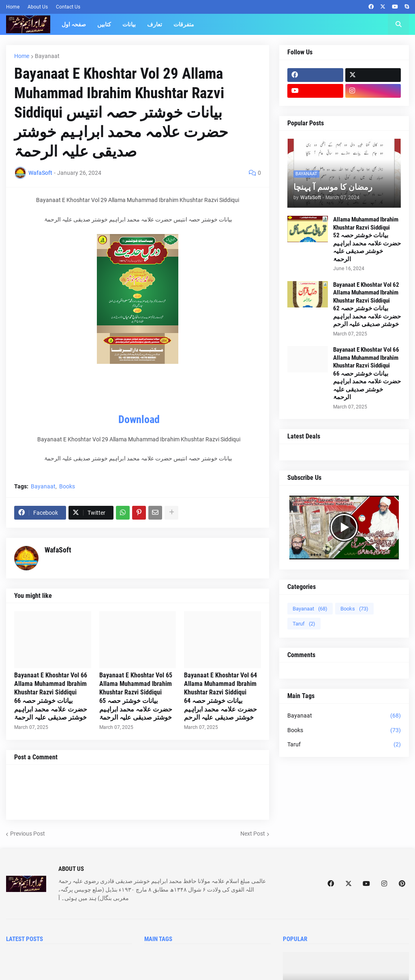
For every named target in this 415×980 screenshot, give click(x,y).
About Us (38, 7)
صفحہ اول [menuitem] (74, 24)
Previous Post (28, 834)
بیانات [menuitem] (129, 24)
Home (13, 7)
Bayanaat (47, 56)
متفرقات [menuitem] (184, 24)
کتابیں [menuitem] (104, 24)
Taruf (304, 624)
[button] (398, 24)
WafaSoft (58, 550)
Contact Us (68, 7)
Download (139, 419)
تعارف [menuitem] (155, 24)
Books (67, 486)
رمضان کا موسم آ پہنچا (333, 187)
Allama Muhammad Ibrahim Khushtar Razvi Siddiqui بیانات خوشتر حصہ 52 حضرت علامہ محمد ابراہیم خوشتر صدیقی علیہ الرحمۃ (367, 239)
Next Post (253, 834)
